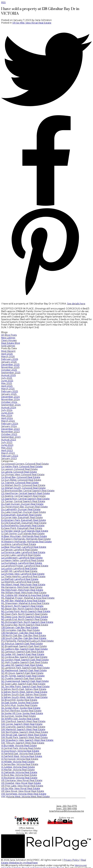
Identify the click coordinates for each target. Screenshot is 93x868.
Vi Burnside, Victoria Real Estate (19, 746)
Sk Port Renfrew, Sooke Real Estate (21, 711)
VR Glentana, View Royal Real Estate (22, 780)
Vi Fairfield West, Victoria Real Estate (22, 756)
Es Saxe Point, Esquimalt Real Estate (22, 528)
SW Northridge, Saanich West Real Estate (25, 732)
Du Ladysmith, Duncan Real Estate (21, 509)
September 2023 (11, 437)
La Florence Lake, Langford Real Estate (23, 552)
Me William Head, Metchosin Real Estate (24, 593)
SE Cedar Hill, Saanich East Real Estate (23, 654)
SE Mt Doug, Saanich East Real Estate (22, 673)
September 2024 (11, 405)
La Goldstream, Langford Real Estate (22, 558)
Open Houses (9, 340)
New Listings (8, 338)
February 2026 (10, 359)
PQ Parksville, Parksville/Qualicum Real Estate (27, 641)
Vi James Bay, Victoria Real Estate (20, 764)
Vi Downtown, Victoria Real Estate (20, 751)
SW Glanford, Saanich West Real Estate (23, 721)
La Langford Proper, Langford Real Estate (25, 566)
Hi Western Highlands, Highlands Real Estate (26, 542)
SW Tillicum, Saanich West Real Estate (23, 743)
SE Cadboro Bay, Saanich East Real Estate (24, 649)
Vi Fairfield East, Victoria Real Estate (21, 754)
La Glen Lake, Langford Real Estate (21, 555)
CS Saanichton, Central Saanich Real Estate (25, 499)
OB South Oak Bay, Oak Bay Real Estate (24, 638)
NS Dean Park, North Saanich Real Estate (24, 614)
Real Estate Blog (11, 343)
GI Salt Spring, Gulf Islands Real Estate (23, 534)
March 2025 (8, 389)
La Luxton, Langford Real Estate (19, 568)
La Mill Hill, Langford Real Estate (19, 571)
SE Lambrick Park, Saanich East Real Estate (25, 668)
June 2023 (7, 445)
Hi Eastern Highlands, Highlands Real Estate (26, 539)
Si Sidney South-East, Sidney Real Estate (24, 695)
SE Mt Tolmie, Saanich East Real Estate (23, 676)
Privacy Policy (71, 860)
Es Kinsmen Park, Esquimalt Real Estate (23, 520)
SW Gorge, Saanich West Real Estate (22, 724)
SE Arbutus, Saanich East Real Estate (22, 644)
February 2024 (10, 424)
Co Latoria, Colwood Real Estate (19, 472)
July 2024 (7, 410)
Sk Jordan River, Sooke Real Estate (21, 708)
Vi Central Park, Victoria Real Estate (21, 748)
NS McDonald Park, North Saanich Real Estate (27, 622)
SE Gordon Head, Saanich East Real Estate (25, 660)
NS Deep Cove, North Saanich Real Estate (25, 617)
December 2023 (10, 429)
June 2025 (7, 381)
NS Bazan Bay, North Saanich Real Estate (24, 609)
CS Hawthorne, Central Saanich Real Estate (25, 493)
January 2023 (9, 458)
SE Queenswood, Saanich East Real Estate (25, 681)
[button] (50, 823)
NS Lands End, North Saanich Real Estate (24, 619)
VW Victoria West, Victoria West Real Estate (25, 796)
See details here (76, 304)
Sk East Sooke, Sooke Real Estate (20, 703)
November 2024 (10, 399)
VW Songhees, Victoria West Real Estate (24, 794)
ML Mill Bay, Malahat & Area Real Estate (23, 601)
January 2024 (9, 426)
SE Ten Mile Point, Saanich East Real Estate (25, 686)
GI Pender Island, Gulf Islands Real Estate (25, 531)
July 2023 (7, 442)
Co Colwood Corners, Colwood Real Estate (25, 464)
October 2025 (9, 370)
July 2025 (7, 378)
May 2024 (7, 416)
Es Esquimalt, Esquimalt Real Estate (21, 515)
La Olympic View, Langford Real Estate (23, 574)
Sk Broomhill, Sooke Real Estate (19, 700)
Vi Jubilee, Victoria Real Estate (18, 767)
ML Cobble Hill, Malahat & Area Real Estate (25, 595)
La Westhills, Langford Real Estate (20, 582)
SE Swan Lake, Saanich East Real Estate (23, 684)
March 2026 (8, 356)
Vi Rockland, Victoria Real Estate (19, 778)
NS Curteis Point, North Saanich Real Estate (26, 611)
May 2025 (7, 383)
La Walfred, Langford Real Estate (20, 579)
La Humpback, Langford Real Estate (22, 563)
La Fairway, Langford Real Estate (19, 550)
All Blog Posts (9, 335)
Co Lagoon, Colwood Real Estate (19, 469)
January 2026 (9, 362)
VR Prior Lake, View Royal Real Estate (22, 786)
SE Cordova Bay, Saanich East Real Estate (24, 657)
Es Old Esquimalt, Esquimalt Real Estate (24, 523)
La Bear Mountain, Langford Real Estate (24, 547)
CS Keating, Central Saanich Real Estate (23, 496)
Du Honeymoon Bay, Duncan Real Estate (24, 507)
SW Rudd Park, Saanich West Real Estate (24, 737)
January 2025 (9, 394)
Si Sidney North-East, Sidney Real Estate (24, 689)
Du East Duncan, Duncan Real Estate (22, 504)
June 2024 (7, 413)
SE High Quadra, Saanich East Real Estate (24, 662)
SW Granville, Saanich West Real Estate (23, 727)
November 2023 (10, 432)
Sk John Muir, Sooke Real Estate (19, 705)
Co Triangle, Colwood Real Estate (20, 483)
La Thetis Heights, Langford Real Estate (23, 576)
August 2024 (9, 407)
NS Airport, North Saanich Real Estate (22, 606)
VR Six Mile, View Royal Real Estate (32, 23)
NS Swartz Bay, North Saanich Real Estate (25, 625)
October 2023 (9, 434)
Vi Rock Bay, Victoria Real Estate (19, 775)
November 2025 (10, 367)
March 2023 (8, 453)
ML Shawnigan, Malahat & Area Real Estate (25, 603)
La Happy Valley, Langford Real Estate (23, 560)
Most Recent (8, 351)
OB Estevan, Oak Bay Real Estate (20, 627)
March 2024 (8, 421)
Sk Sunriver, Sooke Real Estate (18, 716)
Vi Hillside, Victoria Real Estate (18, 762)
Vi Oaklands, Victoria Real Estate (19, 772)
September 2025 (11, 373)
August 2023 (9, 440)
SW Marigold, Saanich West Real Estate (23, 729)
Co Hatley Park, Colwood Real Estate (22, 466)
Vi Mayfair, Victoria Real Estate (18, 770)
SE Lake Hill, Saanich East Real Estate (22, 665)
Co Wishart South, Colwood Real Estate (23, 488)
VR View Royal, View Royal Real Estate (23, 791)
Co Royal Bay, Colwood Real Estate (21, 477)
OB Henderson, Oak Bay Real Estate (22, 633)
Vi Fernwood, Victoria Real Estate (20, 759)
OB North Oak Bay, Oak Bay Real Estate (24, 636)
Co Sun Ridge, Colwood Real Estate (21, 480)
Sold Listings (8, 346)
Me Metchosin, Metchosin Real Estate (22, 590)
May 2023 (7, 448)
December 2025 (10, 365)
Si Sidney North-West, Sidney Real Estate (24, 692)
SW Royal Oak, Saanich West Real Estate (24, 735)
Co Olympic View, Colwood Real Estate (23, 475)
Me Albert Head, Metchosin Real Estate (23, 585)
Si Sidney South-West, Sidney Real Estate (24, 697)
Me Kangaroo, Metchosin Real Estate (22, 587)
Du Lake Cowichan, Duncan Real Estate (23, 512)
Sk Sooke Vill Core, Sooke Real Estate (22, 713)
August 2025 (8, 375)
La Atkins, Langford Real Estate (19, 544)
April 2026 (7, 354)
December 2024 (10, 397)
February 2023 (10, 456)
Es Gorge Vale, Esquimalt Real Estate (22, 517)
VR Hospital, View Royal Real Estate (21, 783)
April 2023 (7, 450)
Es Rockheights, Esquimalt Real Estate (23, 526)
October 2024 (9, 402)
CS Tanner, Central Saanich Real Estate (23, 501)
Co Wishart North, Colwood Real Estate (23, 485)
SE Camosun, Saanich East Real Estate (23, 652)
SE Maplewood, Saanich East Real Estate (24, 670)
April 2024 (7, 418)
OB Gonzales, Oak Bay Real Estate (20, 630)
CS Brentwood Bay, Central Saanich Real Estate (28, 491)
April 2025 (7, 386)
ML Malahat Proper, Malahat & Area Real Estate (28, 598)
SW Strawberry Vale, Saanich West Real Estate (27, 740)
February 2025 (10, 391)
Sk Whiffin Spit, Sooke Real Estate (20, 719)
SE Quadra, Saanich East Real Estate (22, 678)
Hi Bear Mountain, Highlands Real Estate (24, 536)
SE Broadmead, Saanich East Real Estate (24, 646)
